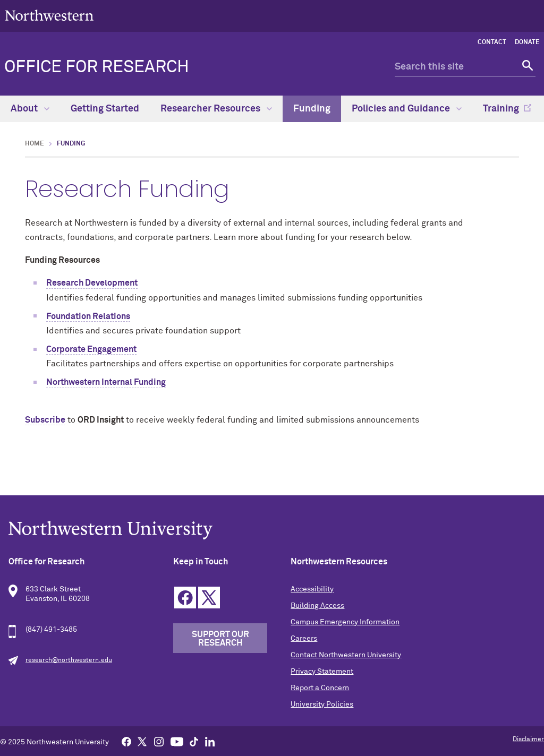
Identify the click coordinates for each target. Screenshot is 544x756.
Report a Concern (320, 688)
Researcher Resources (216, 109)
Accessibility (312, 589)
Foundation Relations (88, 316)
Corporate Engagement (91, 349)
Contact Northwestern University (346, 655)
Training (501, 109)
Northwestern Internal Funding (106, 382)
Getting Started (105, 109)
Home (35, 144)
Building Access (317, 606)
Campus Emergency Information (345, 622)
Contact (492, 42)
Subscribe (45, 420)
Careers (304, 639)
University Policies (322, 705)
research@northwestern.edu (69, 660)
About (30, 109)
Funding (312, 109)
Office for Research (97, 67)
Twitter (209, 598)
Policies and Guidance (407, 109)
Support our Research (220, 639)
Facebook (185, 598)
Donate (527, 42)
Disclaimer (528, 740)
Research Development (92, 283)
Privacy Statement (322, 672)
